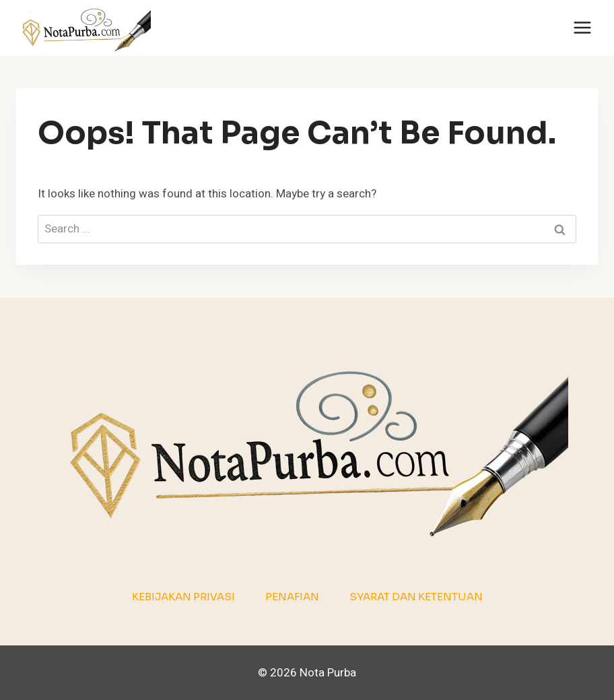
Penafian (292, 597)
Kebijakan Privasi (183, 597)
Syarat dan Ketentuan (416, 597)
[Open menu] (582, 28)
